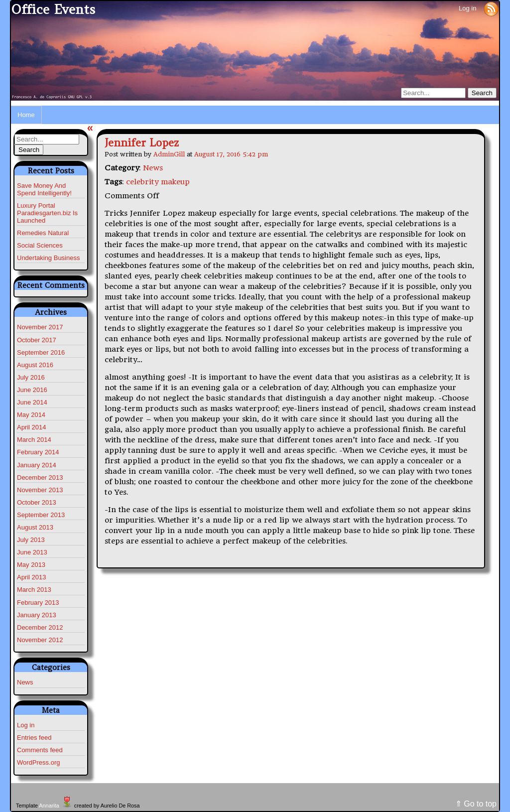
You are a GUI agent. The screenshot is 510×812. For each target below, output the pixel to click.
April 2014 (32, 427)
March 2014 (34, 440)
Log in (467, 8)
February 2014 (38, 452)
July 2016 (31, 377)
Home (26, 115)
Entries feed (34, 738)
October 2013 (37, 502)
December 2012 (40, 627)
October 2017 (37, 340)
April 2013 (32, 577)
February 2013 (38, 603)
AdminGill (169, 154)
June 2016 (32, 390)
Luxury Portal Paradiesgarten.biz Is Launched (47, 213)
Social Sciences (40, 245)
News (25, 682)
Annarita (49, 806)
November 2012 (40, 640)
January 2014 (37, 465)
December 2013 (40, 477)
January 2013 (37, 615)
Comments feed (40, 750)
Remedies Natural (43, 233)
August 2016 (35, 365)
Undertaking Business (48, 258)
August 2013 (35, 527)
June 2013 (32, 552)
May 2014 (31, 415)
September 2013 (41, 515)
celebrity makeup (158, 182)
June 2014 (32, 402)
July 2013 (31, 540)
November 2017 (40, 327)
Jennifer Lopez (142, 143)
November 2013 (40, 490)
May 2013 (31, 565)
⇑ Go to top (476, 804)
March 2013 (34, 590)
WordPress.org (38, 762)
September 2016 (41, 352)
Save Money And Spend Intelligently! (44, 189)
